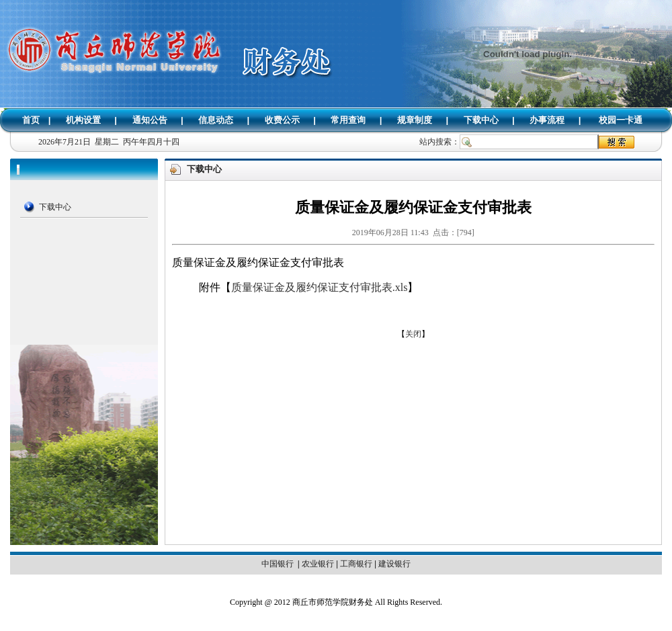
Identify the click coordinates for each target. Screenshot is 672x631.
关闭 (413, 334)
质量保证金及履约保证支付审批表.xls (320, 287)
